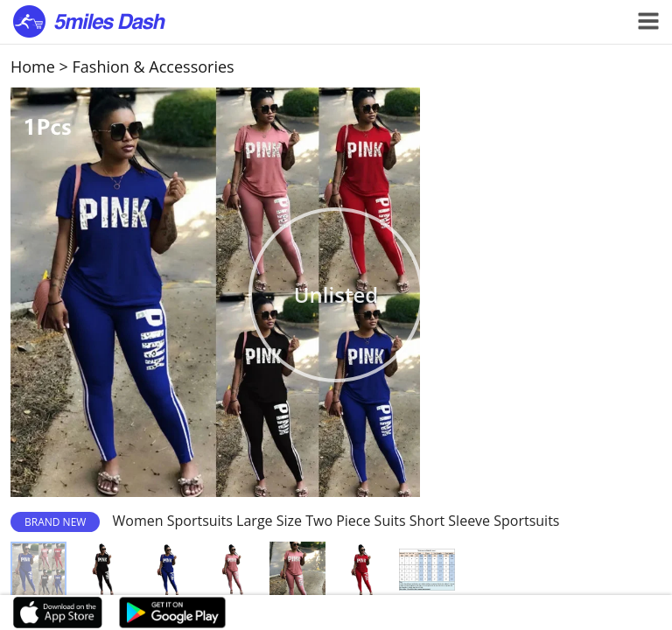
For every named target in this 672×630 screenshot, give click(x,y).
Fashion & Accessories (154, 66)
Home (33, 66)
